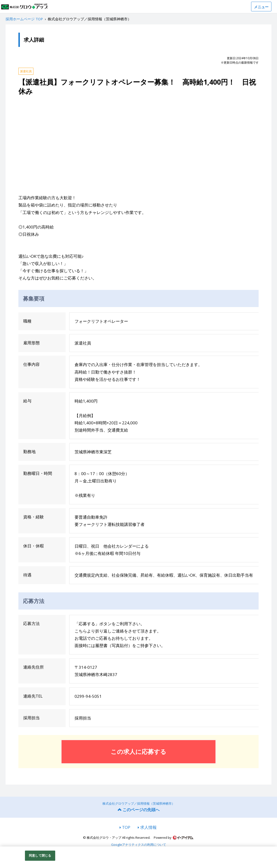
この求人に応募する (138, 751)
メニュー (261, 7)
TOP (126, 827)
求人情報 (148, 827)
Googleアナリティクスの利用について (139, 845)
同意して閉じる (40, 855)
